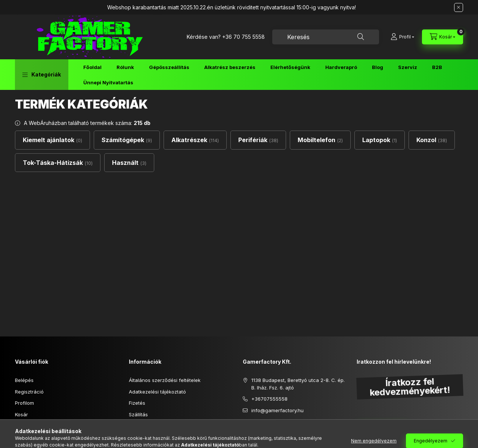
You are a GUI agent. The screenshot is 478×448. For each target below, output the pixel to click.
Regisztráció (29, 392)
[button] (42, 75)
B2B (437, 67)
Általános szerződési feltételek (165, 380)
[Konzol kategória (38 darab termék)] (432, 140)
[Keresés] (361, 37)
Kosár (21, 414)
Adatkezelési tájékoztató (157, 392)
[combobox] (326, 37)
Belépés (24, 380)
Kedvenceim (29, 426)
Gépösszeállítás (169, 67)
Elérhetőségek (145, 426)
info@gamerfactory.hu (277, 410)
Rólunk (125, 67)
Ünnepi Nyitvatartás (108, 82)
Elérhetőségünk (290, 67)
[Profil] (402, 37)
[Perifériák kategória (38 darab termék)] (258, 140)
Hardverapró (341, 67)
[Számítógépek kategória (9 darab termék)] (127, 140)
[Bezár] (459, 7)
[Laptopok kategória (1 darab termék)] (380, 140)
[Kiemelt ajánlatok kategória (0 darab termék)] (52, 140)
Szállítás (138, 414)
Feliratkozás (378, 428)
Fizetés (137, 403)
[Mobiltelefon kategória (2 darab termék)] (320, 140)
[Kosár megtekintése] (443, 37)
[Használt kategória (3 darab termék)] (129, 163)
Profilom (24, 403)
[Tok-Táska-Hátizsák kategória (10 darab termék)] (58, 163)
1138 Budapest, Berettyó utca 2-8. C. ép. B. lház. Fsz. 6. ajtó (298, 384)
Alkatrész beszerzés (230, 67)
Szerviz (408, 67)
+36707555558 (269, 399)
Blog (378, 67)
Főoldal (92, 67)
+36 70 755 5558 (243, 37)
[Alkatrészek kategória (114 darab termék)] (195, 140)
